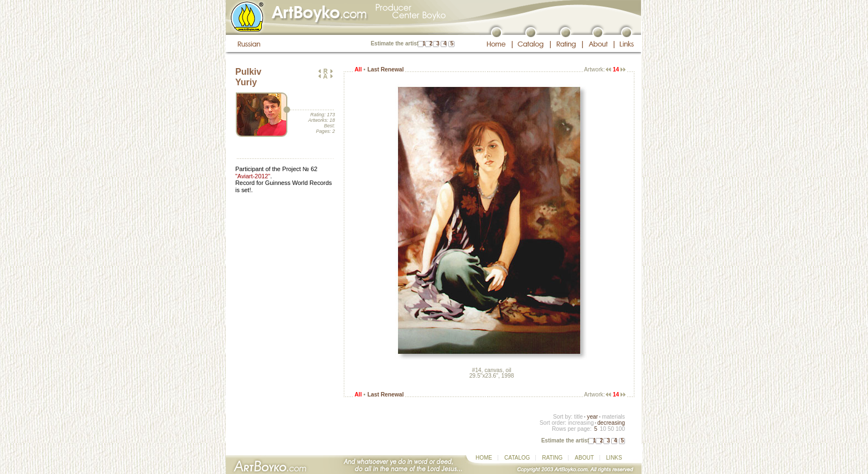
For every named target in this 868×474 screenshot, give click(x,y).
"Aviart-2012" (253, 176)
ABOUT (584, 458)
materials (613, 417)
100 (620, 429)
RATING (552, 458)
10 (603, 429)
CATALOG (517, 458)
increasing (581, 423)
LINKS (614, 458)
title (578, 417)
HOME (484, 458)
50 (611, 429)
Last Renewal (386, 69)
